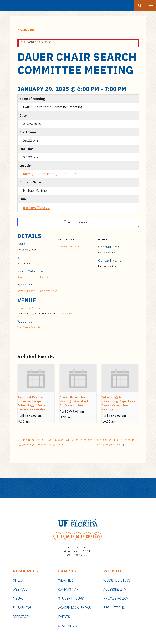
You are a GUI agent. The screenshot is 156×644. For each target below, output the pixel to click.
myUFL (18, 598)
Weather (65, 580)
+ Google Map (66, 314)
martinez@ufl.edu (36, 207)
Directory (21, 617)
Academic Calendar (74, 608)
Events (64, 617)
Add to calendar (78, 222)
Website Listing (117, 580)
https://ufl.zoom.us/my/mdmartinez (49, 174)
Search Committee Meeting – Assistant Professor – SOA (74, 401)
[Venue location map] (120, 322)
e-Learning (22, 608)
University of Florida (69, 247)
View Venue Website (29, 327)
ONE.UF (18, 580)
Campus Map (68, 589)
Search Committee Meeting (33, 277)
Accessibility (115, 589)
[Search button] (140, 5)
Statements (68, 626)
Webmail (20, 589)
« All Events (26, 30)
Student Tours (71, 598)
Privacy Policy (116, 598)
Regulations (114, 608)
